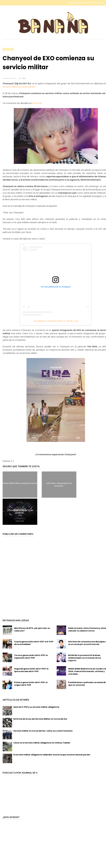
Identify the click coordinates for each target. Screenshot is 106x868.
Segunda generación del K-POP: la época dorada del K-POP (31, 643)
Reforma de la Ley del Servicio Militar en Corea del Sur (40, 692)
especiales (8, 49)
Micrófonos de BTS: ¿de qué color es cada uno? (32, 602)
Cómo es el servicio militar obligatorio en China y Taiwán (42, 716)
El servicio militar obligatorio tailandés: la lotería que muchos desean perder (52, 728)
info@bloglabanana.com (79, 3)
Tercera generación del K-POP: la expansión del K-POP (31, 629)
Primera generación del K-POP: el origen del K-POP (31, 657)
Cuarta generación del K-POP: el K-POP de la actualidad (34, 616)
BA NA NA (37, 103)
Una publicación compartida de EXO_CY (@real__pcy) (56, 321)
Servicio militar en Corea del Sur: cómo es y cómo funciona (43, 704)
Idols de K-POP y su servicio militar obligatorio (36, 680)
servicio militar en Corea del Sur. (19, 87)
